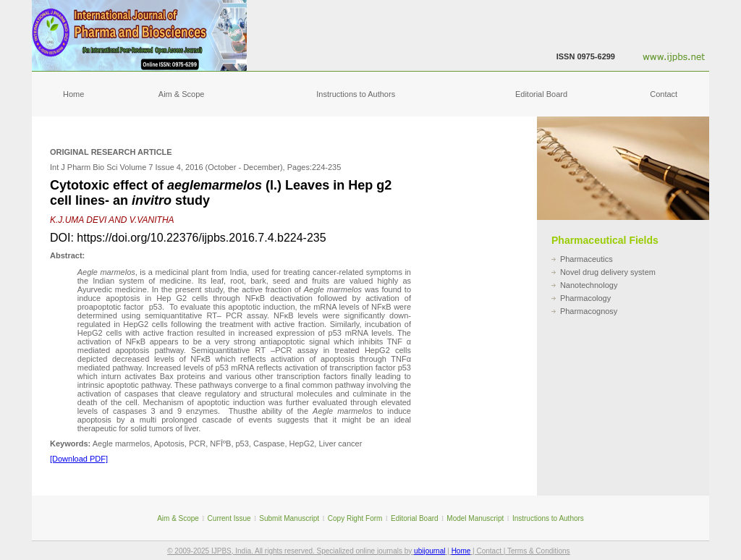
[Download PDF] (79, 459)
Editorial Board (541, 94)
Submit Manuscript (289, 518)
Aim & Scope (182, 94)
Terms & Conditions (539, 551)
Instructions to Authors (356, 94)
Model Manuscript (475, 518)
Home (73, 94)
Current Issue (229, 518)
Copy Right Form (355, 518)
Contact (664, 94)
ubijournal (429, 551)
